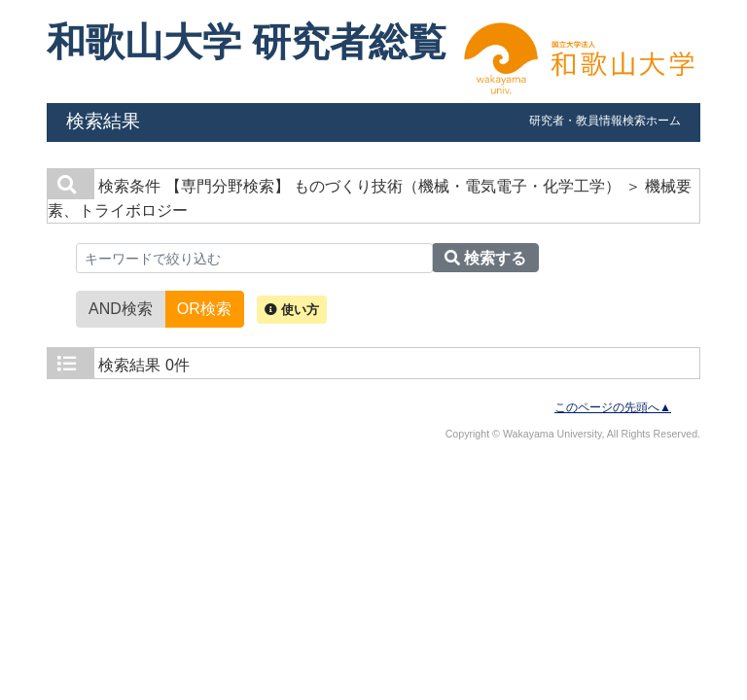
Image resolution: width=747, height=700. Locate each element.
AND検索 (121, 307)
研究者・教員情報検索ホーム (605, 121)
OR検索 (204, 307)
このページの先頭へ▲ (613, 407)
